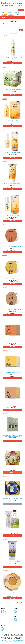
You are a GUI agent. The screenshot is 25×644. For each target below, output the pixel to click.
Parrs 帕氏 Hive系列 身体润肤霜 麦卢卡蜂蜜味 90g (12, 247)
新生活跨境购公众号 (5, 612)
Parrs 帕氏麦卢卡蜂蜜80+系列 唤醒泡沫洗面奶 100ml (13, 215)
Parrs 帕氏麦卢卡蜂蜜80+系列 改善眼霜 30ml (12, 152)
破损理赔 (15, 610)
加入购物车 (12, 63)
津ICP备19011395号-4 (15, 642)
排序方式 (6, 33)
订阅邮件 (3, 631)
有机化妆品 (7, 21)
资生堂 (16, 12)
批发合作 (15, 619)
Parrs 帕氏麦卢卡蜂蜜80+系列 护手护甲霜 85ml (12, 184)
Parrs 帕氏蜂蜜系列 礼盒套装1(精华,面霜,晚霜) (12, 467)
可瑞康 (8, 12)
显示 (10, 30)
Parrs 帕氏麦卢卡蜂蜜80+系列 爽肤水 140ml (13, 121)
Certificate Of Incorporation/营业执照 (17, 636)
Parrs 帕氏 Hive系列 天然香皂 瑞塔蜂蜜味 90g (12, 373)
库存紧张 (12, 472)
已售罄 (13, 504)
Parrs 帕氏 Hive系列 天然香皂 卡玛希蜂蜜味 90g (12, 404)
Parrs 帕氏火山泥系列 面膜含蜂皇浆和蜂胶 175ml (12, 530)
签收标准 (15, 612)
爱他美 (3, 12)
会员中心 (3, 627)
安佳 (6, 12)
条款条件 (3, 615)
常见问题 (3, 613)
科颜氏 (18, 12)
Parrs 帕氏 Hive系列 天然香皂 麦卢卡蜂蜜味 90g (12, 341)
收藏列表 (3, 630)
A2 (1, 12)
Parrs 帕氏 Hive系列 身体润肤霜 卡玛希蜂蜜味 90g (12, 310)
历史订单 (3, 628)
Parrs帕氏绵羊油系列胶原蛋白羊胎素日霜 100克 (12, 89)
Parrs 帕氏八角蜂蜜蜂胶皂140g (12, 593)
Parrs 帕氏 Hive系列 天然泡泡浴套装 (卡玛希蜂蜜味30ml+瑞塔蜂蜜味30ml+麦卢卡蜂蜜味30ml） (12, 436)
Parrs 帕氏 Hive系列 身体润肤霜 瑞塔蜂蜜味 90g (12, 278)
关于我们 (15, 622)
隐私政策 (3, 614)
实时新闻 (15, 623)
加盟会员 (15, 618)
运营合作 (15, 621)
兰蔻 (13, 12)
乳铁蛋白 (11, 12)
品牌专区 (3, 610)
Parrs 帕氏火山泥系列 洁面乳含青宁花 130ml (12, 561)
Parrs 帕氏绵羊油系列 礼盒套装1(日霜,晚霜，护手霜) (12, 498)
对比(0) (21, 30)
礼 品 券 (15, 614)
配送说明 (15, 613)
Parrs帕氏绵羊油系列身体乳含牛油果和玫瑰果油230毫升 (12, 58)
